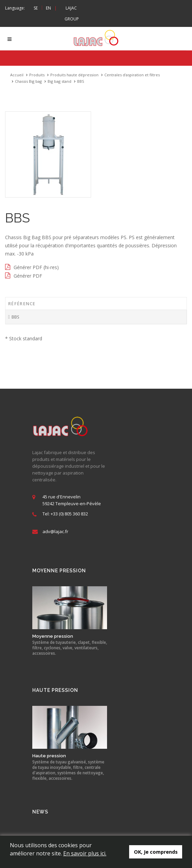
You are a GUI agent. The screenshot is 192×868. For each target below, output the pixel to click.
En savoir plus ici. (85, 853)
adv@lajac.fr (55, 532)
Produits (37, 75)
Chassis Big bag (28, 82)
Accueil (17, 75)
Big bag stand (59, 82)
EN (48, 8)
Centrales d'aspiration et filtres (132, 75)
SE (36, 8)
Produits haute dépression (74, 75)
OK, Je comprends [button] (156, 852)
